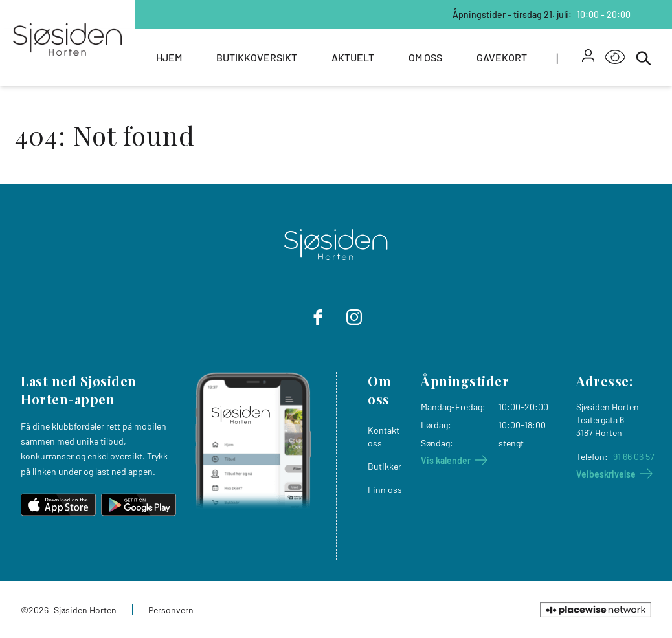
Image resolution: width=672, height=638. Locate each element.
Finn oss (385, 489)
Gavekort (502, 57)
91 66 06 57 (634, 456)
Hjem (169, 57)
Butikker (385, 466)
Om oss (425, 57)
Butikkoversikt (257, 57)
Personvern (171, 610)
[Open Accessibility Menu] (615, 58)
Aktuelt (353, 57)
